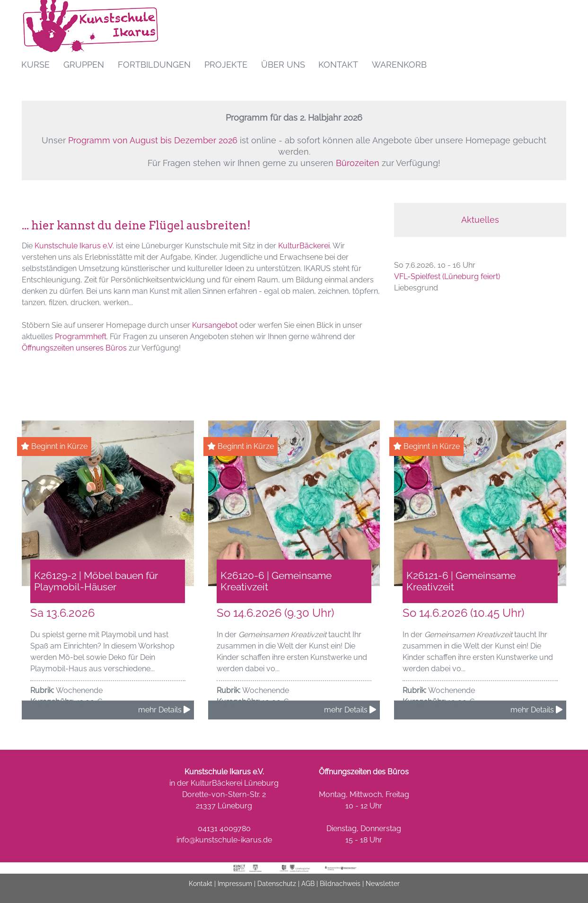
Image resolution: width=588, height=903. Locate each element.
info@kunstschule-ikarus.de (224, 845)
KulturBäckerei (304, 246)
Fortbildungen (154, 65)
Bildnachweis (340, 888)
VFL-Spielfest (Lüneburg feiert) (447, 276)
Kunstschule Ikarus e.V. (74, 246)
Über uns (283, 65)
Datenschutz (277, 888)
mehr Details (164, 715)
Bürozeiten (358, 163)
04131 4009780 (224, 833)
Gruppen (84, 65)
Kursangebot (215, 325)
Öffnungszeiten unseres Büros (74, 348)
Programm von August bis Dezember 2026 (153, 140)
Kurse (35, 65)
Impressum (235, 888)
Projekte (226, 65)
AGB (308, 888)
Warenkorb (399, 65)
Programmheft (81, 337)
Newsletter (383, 888)
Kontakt (338, 65)
